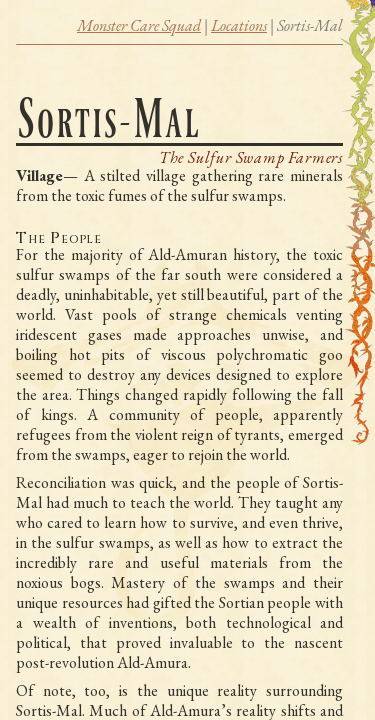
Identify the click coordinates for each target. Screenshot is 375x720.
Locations (239, 25)
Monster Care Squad (139, 25)
